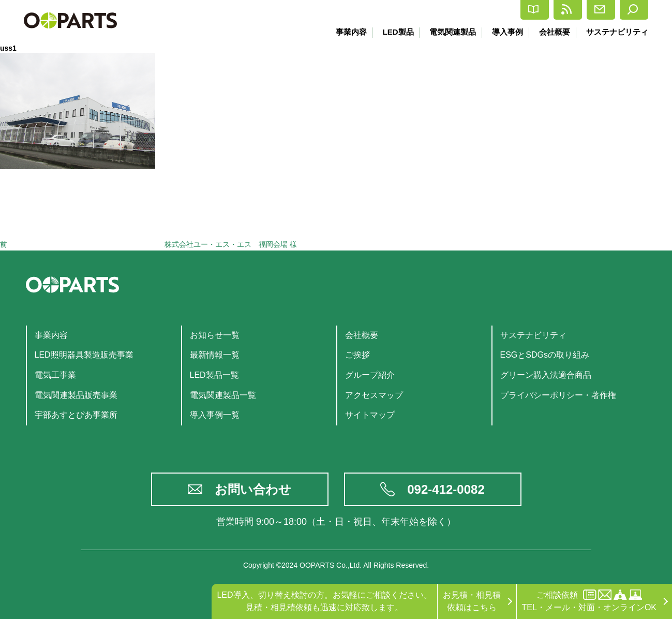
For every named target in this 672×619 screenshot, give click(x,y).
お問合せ (570, 10)
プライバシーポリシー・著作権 (558, 395)
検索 (627, 10)
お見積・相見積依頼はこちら (472, 601)
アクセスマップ (374, 395)
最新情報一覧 (215, 355)
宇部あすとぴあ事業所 (76, 415)
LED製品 (392, 32)
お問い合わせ (253, 489)
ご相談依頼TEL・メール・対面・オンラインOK (589, 601)
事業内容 (344, 32)
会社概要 (553, 32)
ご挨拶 (357, 355)
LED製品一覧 (214, 375)
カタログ (443, 10)
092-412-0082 (446, 489)
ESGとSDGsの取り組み (545, 355)
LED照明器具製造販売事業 (84, 355)
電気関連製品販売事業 (76, 395)
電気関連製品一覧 (223, 395)
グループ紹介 (370, 375)
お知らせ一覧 (215, 335)
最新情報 (507, 10)
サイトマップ (370, 415)
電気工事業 (55, 375)
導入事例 (504, 32)
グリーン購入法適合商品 (546, 375)
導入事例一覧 (215, 415)
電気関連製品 (448, 32)
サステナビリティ (617, 32)
